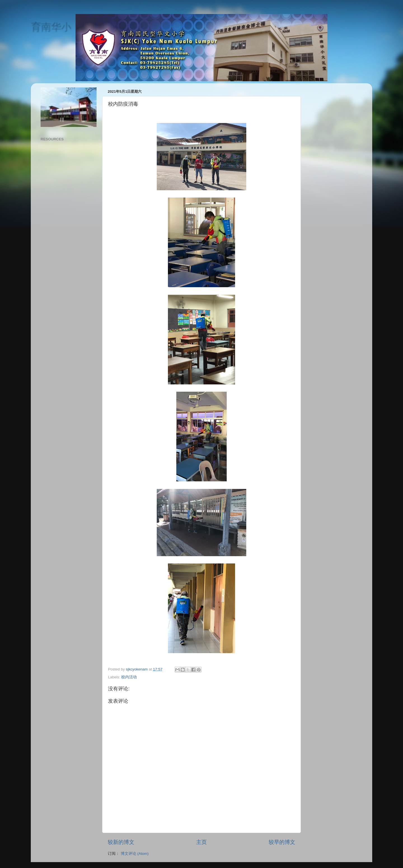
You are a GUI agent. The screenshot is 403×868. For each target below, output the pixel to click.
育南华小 (51, 27)
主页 (201, 842)
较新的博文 (121, 842)
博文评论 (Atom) (135, 854)
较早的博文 (282, 842)
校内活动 (129, 677)
